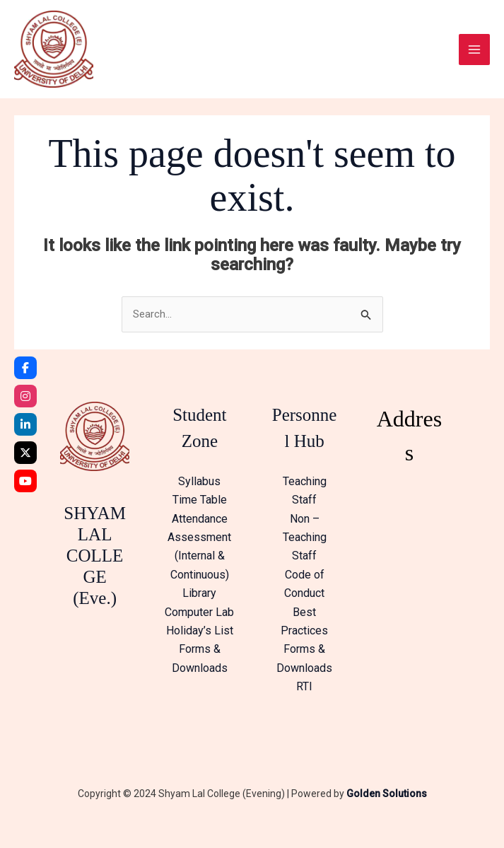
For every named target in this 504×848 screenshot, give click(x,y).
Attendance (200, 527)
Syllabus (199, 489)
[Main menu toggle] (474, 53)
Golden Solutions (387, 801)
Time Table (200, 508)
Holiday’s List (200, 638)
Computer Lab (199, 620)
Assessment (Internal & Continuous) (199, 564)
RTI (304, 695)
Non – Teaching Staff (305, 545)
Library (199, 602)
